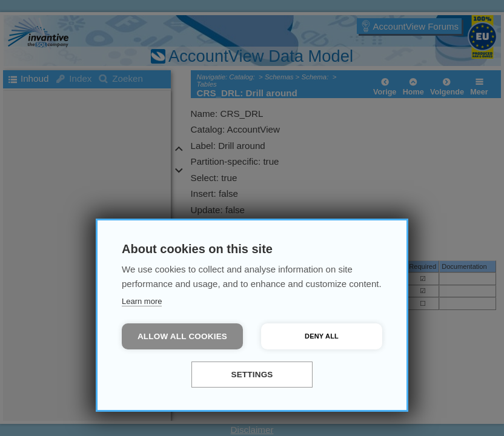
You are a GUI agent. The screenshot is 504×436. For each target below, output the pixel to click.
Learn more (142, 301)
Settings (252, 375)
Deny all (322, 336)
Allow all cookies (182, 336)
